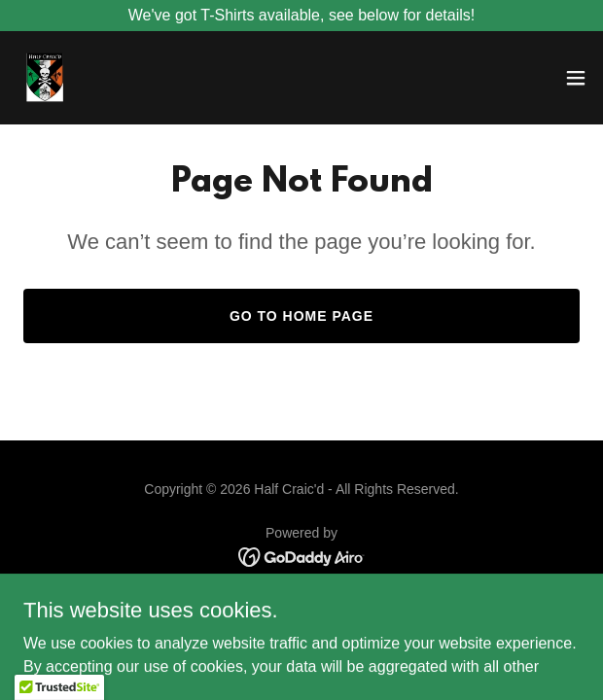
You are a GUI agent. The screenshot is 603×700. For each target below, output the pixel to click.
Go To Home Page (301, 316)
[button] (576, 78)
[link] (45, 78)
